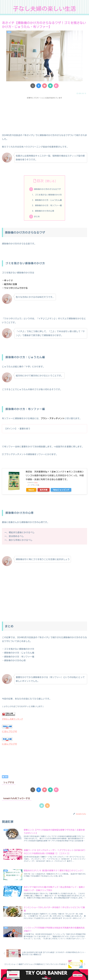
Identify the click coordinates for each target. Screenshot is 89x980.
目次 (40, 181)
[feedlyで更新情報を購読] (42, 806)
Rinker (36, 482)
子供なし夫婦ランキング (12, 719)
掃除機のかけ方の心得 (44, 211)
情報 (5, 777)
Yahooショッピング (61, 490)
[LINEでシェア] (50, 86)
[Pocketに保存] (44, 86)
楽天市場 (44, 490)
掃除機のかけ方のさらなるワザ (47, 189)
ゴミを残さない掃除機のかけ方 (48, 195)
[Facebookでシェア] (39, 86)
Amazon (31, 490)
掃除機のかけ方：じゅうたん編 (48, 200)
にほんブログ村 (9, 731)
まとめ (37, 216)
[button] (56, 86)
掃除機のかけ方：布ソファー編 (48, 205)
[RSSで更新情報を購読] (47, 806)
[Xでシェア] (33, 86)
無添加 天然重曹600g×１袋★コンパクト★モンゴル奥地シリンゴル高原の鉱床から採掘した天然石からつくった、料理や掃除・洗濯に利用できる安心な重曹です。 (55, 475)
